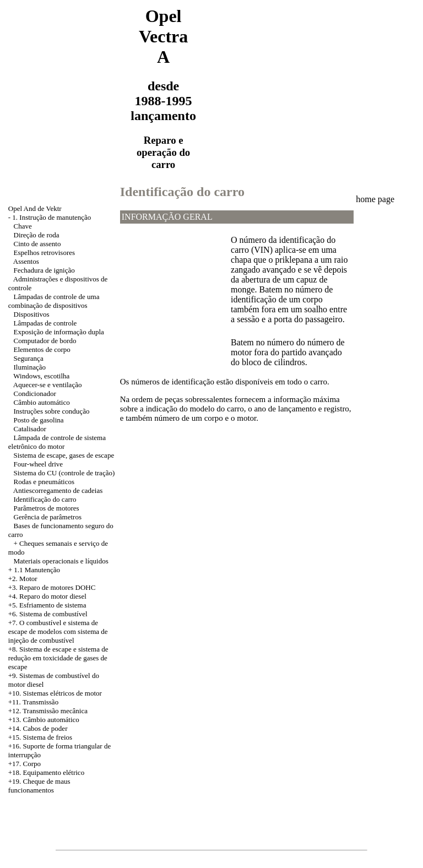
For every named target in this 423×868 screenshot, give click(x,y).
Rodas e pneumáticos (44, 482)
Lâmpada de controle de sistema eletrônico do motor (57, 442)
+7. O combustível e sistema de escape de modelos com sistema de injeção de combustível (58, 631)
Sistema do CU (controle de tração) (64, 473)
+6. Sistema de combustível (48, 614)
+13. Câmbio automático (44, 720)
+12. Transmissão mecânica (48, 711)
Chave (23, 226)
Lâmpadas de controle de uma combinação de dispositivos (54, 301)
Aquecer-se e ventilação (48, 385)
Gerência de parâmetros (48, 517)
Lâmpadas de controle (45, 323)
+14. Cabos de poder (38, 728)
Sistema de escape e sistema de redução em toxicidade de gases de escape (58, 658)
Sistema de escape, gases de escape (64, 455)
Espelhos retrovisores (45, 253)
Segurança (29, 358)
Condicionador (35, 394)
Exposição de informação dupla (59, 332)
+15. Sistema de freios (40, 737)
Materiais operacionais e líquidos (61, 561)
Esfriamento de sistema (53, 605)
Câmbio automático (42, 402)
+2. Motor (23, 579)
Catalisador (30, 429)
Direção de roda (37, 235)
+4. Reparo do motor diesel (47, 596)
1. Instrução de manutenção (51, 217)
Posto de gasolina (39, 420)
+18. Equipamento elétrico (46, 772)
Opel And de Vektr (35, 208)
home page (375, 199)
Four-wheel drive (39, 464)
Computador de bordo (45, 341)
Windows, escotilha (41, 376)
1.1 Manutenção (37, 570)
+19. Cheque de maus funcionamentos (39, 786)
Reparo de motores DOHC (57, 587)
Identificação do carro (45, 499)
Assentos (26, 261)
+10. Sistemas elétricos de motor (55, 693)
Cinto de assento (37, 244)
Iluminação (30, 367)
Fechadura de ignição (44, 270)
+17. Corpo (25, 764)
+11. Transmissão (33, 702)
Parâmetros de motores (47, 508)
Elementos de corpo (42, 349)
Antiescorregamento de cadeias (58, 490)
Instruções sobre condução (52, 411)
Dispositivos (32, 314)
